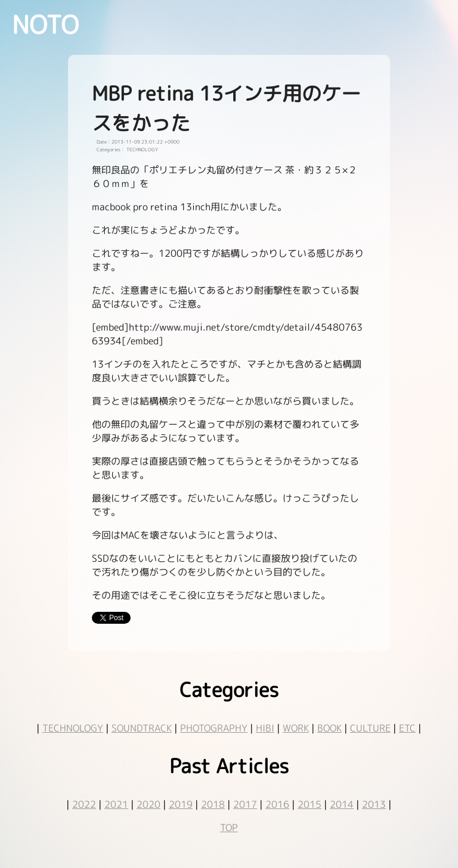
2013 (374, 804)
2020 (148, 804)
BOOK (329, 728)
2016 (277, 804)
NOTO (45, 24)
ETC (407, 728)
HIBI (265, 728)
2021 (116, 804)
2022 (84, 804)
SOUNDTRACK (142, 728)
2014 (342, 804)
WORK (296, 728)
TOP (229, 827)
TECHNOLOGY (73, 728)
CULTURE (370, 728)
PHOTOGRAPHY (214, 728)
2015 (310, 804)
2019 (181, 804)
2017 (245, 804)
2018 (213, 804)
